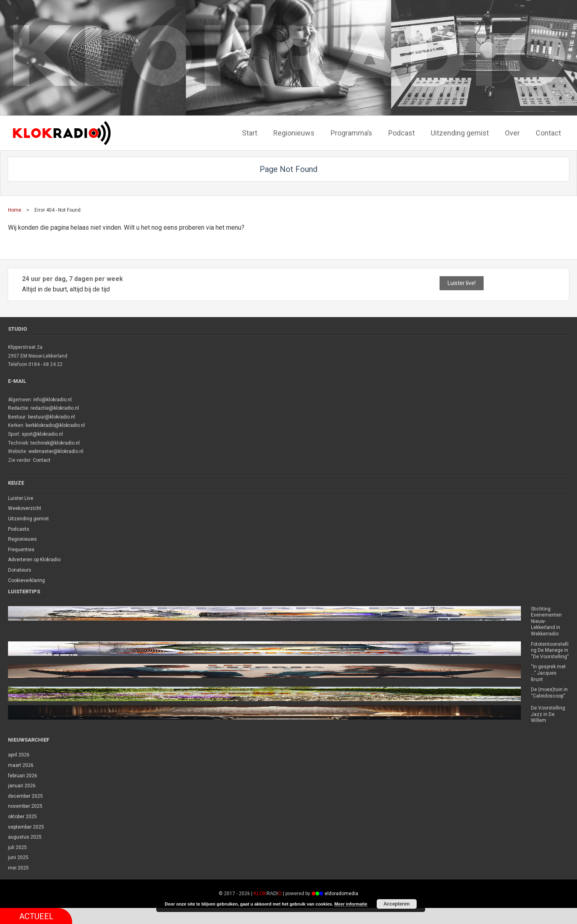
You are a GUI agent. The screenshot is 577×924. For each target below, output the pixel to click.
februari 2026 (23, 776)
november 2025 (25, 806)
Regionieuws (22, 539)
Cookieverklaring (26, 580)
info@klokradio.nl (52, 400)
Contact (42, 460)
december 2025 (25, 796)
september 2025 (26, 827)
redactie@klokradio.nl (55, 408)
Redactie (18, 408)
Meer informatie (351, 904)
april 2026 (19, 755)
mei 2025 (18, 868)
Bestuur (17, 417)
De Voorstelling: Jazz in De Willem (549, 714)
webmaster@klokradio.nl (56, 451)
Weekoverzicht (25, 508)
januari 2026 (22, 786)
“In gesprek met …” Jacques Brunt (548, 673)
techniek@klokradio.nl (55, 443)
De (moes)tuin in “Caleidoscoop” (549, 693)
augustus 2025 (25, 837)
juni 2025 (18, 857)
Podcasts (19, 529)
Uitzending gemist (28, 519)
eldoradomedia (341, 894)
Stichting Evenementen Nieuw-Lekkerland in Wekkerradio (546, 621)
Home (15, 210)
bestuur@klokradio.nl (51, 417)
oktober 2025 (22, 817)
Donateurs (20, 570)
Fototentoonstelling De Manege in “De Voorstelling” (550, 650)
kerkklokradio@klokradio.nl (55, 425)
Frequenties (21, 550)
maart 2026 (21, 765)
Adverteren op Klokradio (34, 560)
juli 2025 (17, 847)
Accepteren (396, 904)
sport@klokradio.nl (42, 434)
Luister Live (21, 498)
